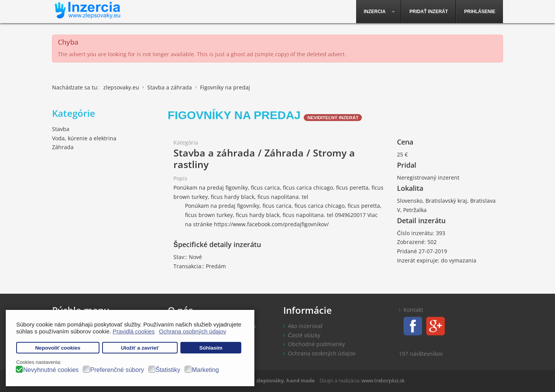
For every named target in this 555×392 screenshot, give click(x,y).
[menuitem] (379, 12)
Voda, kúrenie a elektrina (84, 138)
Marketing (205, 370)
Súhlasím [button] (211, 348)
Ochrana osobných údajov (322, 353)
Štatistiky (168, 370)
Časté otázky (304, 335)
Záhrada (63, 147)
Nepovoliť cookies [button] (58, 348)
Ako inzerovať (305, 326)
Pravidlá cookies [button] (134, 331)
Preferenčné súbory (117, 370)
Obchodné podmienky (316, 344)
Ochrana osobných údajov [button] (193, 331)
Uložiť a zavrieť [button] (140, 348)
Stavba (61, 129)
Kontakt (413, 310)
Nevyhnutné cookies (51, 370)
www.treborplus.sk (383, 380)
